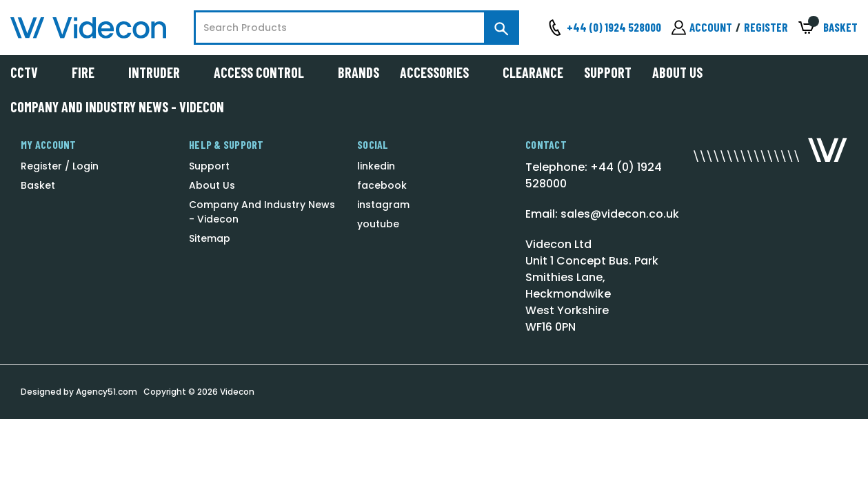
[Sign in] (702, 28)
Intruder (161, 72)
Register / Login (60, 166)
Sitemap (210, 238)
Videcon (237, 392)
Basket (38, 185)
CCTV (31, 72)
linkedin (376, 166)
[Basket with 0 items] (828, 28)
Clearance (533, 72)
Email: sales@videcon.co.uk (602, 214)
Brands (359, 72)
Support (608, 72)
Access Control (265, 72)
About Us (677, 72)
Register (766, 27)
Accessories (441, 72)
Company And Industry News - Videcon (117, 107)
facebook (382, 185)
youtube (378, 224)
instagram (383, 205)
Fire (90, 72)
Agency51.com (107, 392)
